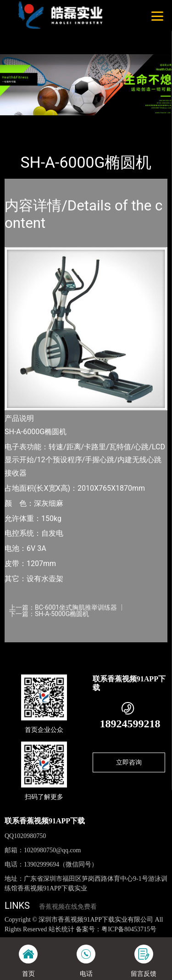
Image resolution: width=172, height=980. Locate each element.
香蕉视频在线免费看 (68, 907)
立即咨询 (129, 762)
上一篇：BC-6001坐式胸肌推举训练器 (63, 607)
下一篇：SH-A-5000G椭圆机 (49, 614)
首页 (19, 122)
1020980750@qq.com (53, 850)
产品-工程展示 (55, 122)
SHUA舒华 (97, 122)
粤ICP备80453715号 (129, 929)
